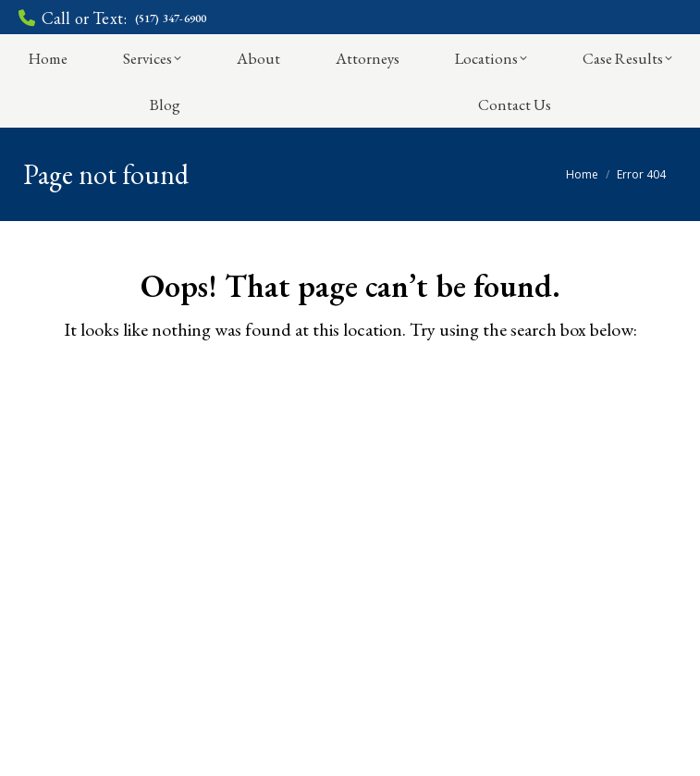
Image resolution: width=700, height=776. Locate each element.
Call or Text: (112, 18)
